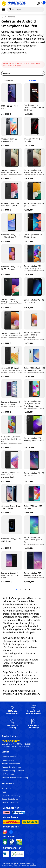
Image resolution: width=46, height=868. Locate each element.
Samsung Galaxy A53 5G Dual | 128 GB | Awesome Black (11, 475)
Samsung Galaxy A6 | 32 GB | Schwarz (34, 474)
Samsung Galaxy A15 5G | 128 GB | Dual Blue (11, 236)
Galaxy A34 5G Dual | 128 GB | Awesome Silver (34, 370)
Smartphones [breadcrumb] (9, 17)
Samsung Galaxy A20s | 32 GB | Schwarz (11, 268)
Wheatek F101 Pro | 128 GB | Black (34, 140)
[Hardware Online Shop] (14, 3)
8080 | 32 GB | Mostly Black (10, 107)
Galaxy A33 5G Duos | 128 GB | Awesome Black (12, 370)
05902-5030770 (11, 741)
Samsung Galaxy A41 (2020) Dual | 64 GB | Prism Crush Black (34, 404)
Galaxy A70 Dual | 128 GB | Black (33, 507)
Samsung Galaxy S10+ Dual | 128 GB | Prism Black (10, 575)
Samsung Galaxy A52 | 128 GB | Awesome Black (34, 439)
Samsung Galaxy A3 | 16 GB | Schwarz (34, 301)
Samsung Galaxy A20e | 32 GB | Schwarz (34, 236)
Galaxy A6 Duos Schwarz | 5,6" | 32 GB (11, 507)
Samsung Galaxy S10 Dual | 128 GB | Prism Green (34, 541)
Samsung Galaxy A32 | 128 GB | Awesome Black (12, 335)
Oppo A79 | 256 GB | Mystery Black (10, 140)
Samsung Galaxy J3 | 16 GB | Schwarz (11, 540)
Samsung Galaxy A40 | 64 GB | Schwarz (12, 404)
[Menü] (4, 9)
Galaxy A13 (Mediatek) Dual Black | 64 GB (10, 205)
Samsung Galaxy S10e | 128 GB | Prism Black (34, 575)
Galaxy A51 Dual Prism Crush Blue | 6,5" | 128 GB (12, 440)
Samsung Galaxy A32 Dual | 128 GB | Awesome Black (34, 336)
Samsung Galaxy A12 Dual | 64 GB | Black (12, 172)
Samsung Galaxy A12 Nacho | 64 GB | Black (34, 172)
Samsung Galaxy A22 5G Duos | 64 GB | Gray (12, 301)
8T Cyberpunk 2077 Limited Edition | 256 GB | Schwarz (34, 107)
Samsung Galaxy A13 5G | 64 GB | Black (34, 205)
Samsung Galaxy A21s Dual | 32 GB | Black (34, 268)
